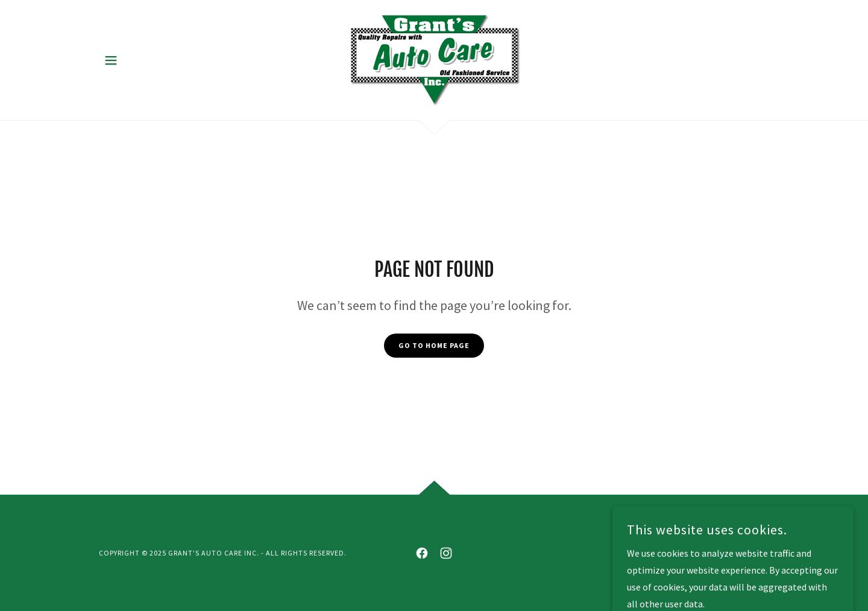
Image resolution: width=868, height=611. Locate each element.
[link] (434, 59)
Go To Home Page (434, 345)
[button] (111, 60)
